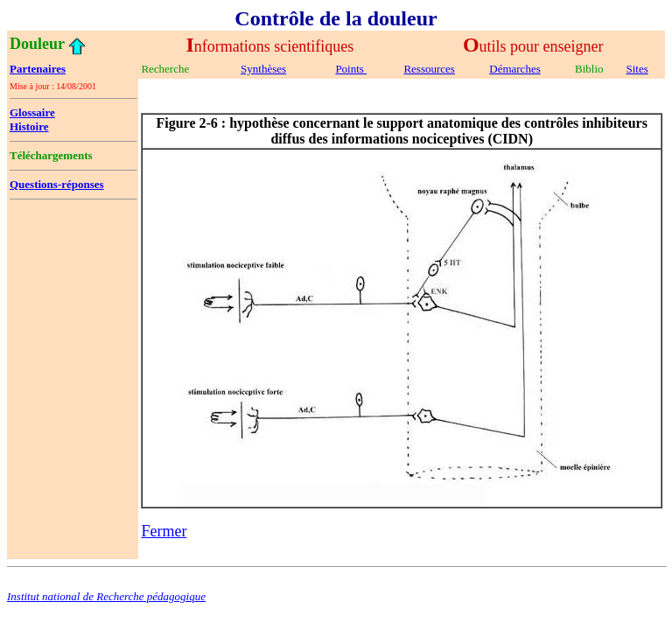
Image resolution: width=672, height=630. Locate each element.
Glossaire (32, 112)
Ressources (429, 69)
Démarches (514, 69)
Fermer (164, 531)
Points (351, 69)
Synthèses (263, 69)
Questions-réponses (57, 184)
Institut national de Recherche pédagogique (106, 596)
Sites (637, 69)
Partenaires (38, 69)
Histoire (29, 126)
